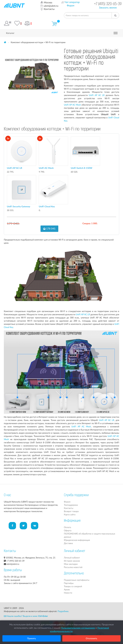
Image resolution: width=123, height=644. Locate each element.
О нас (7, 495)
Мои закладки (71, 564)
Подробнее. (63, 611)
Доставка (68, 543)
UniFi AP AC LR (97, 95)
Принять (32, 638)
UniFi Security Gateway (19, 206)
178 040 (49, 229)
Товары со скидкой (73, 586)
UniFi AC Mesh (46, 168)
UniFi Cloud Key (47, 206)
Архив (67, 590)
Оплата (67, 527)
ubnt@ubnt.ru (49, 6)
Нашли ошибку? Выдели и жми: (26, 616)
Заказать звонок (108, 8)
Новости (68, 593)
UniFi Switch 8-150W (82, 168)
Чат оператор (72, 2)
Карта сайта (70, 514)
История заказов (72, 561)
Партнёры (69, 583)
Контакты (47, 9)
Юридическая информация (77, 540)
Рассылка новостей (73, 567)
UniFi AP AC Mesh (72, 105)
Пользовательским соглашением (78, 628)
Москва (46, 2)
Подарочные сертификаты (77, 580)
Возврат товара (71, 511)
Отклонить (91, 638)
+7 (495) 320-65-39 (108, 4)
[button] (56, 51)
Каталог (10, 33)
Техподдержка (71, 505)
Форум (71, 5)
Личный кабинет (72, 558)
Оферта (68, 530)
